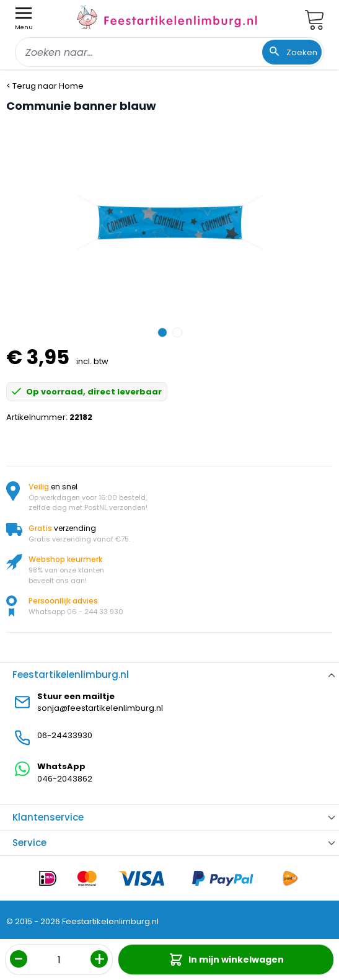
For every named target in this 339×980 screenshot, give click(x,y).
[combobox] (169, 52)
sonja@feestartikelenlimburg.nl (100, 708)
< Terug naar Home (45, 86)
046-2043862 (65, 779)
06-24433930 (65, 735)
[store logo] (167, 17)
